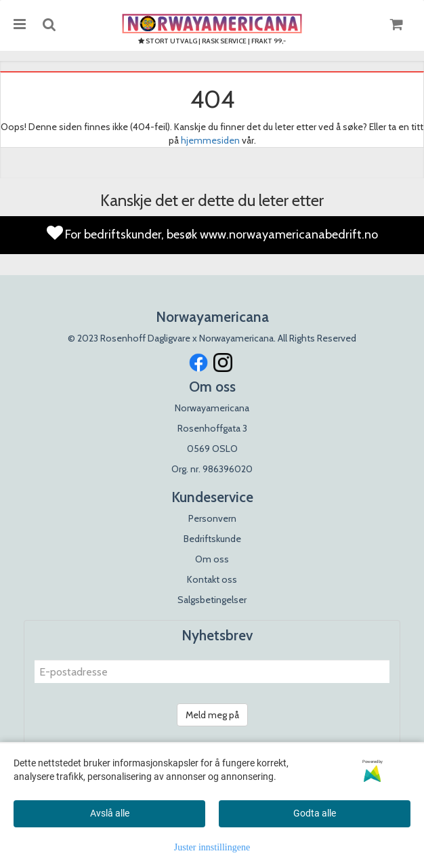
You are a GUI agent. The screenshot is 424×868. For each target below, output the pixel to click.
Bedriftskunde (212, 539)
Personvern (212, 518)
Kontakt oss (212, 579)
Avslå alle (110, 813)
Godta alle (315, 813)
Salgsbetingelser (212, 600)
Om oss (212, 559)
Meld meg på (212, 715)
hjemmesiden (210, 140)
